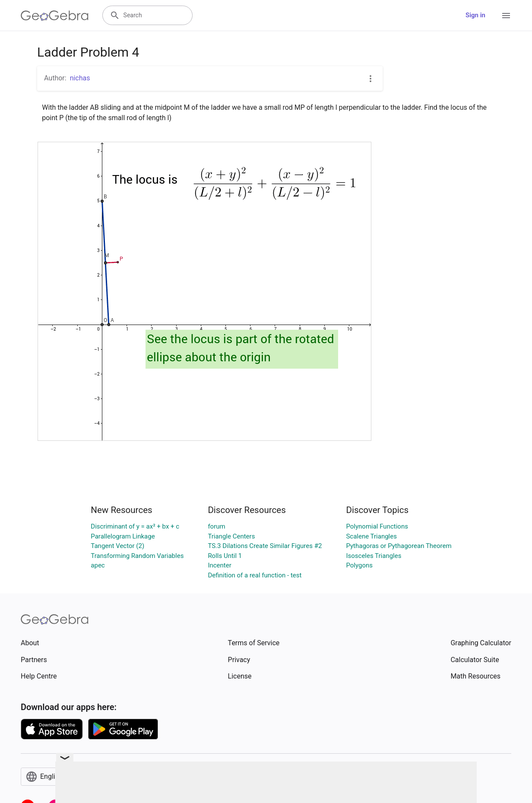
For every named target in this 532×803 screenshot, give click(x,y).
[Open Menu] (506, 16)
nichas (80, 78)
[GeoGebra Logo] (55, 16)
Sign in (475, 15)
